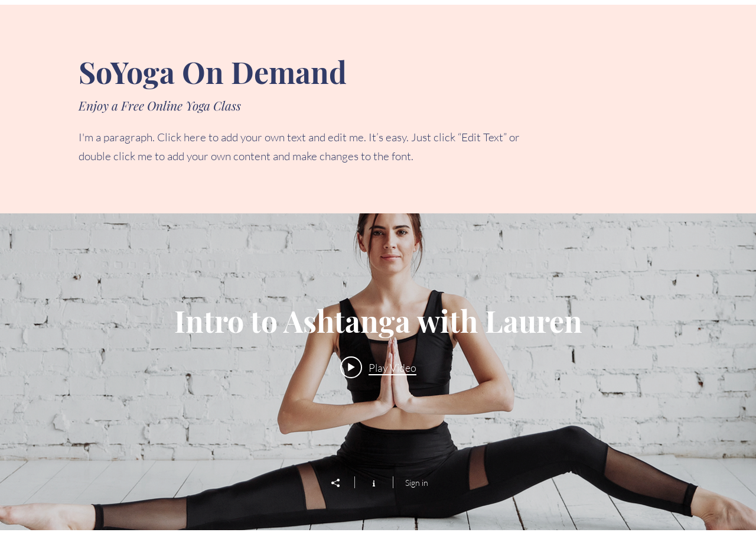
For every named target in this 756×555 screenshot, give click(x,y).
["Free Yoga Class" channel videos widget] (378, 372)
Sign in (417, 483)
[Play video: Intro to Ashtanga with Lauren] (378, 367)
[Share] (341, 483)
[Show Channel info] (374, 482)
